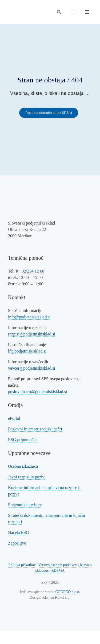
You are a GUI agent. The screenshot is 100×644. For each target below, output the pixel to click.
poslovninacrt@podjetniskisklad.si (37, 392)
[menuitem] (73, 12)
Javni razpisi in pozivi (27, 477)
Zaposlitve (17, 543)
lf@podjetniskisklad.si (27, 351)
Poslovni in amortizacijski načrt (35, 429)
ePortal (14, 418)
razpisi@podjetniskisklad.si (32, 334)
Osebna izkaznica (23, 466)
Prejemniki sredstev (25, 505)
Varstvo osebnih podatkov (57, 565)
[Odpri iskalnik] (59, 12)
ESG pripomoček (23, 440)
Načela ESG (19, 532)
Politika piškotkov (22, 565)
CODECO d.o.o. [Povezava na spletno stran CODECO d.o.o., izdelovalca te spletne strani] (68, 592)
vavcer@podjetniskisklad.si (32, 368)
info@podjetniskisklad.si (29, 317)
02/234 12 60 (33, 271)
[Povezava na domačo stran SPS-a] (49, 113)
